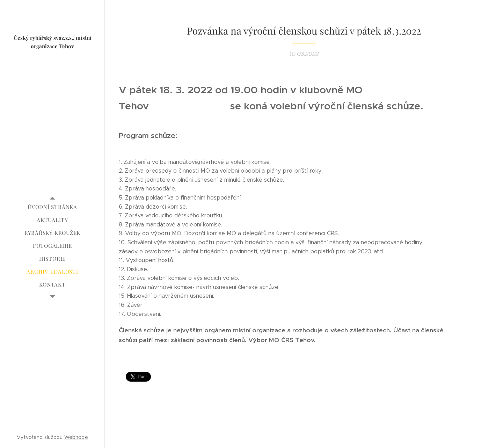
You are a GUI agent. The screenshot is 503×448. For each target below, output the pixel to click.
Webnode (76, 437)
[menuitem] (52, 207)
